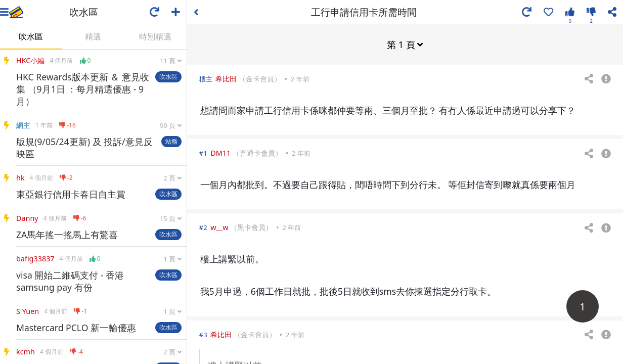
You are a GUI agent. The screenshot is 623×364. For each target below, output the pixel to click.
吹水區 (31, 36)
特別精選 (155, 36)
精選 (93, 36)
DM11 (220, 152)
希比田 (226, 78)
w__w (219, 227)
